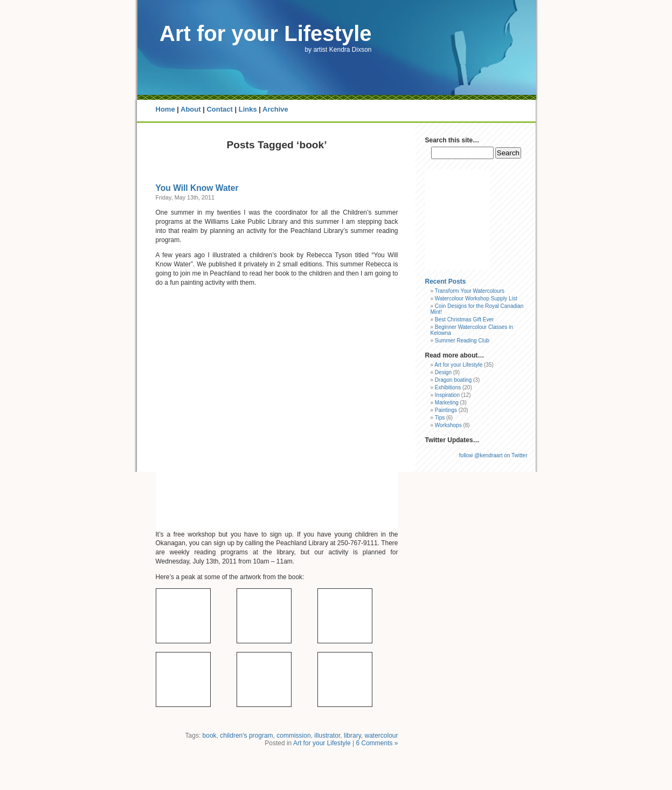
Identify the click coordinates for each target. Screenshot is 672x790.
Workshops (448, 425)
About (191, 109)
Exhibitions (448, 387)
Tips (440, 418)
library (352, 736)
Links (248, 109)
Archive (275, 109)
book (210, 736)
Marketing (447, 403)
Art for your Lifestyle (265, 33)
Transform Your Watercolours (470, 291)
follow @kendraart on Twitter (493, 455)
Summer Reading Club (462, 341)
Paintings (446, 410)
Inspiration (447, 395)
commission (293, 736)
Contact (219, 109)
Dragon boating (453, 380)
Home (165, 109)
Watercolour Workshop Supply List (476, 298)
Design (443, 372)
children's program (246, 736)
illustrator (327, 736)
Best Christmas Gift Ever (464, 320)
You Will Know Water (197, 188)
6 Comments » (377, 743)
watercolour (381, 736)
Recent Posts (446, 281)
